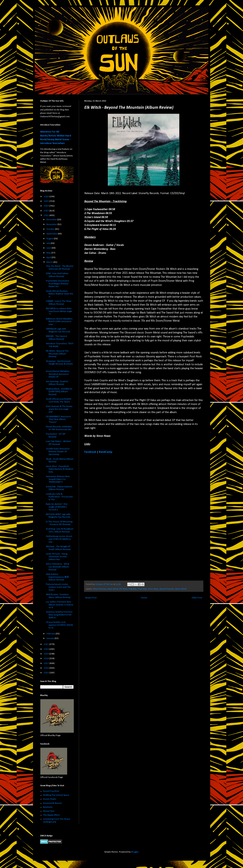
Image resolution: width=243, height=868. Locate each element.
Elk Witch (123, 589)
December (52, 220)
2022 (47, 215)
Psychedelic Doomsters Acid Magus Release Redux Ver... (58, 284)
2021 (47, 644)
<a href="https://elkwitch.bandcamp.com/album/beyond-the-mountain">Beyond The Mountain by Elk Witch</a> (116, 517)
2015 (47, 673)
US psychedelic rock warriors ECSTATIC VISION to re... (59, 625)
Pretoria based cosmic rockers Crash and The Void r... (58, 587)
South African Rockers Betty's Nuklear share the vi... (60, 294)
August (50, 239)
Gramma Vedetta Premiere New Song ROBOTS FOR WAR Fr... (59, 615)
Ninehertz (48, 807)
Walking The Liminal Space (56, 795)
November (52, 224)
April (49, 257)
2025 (47, 201)
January (51, 638)
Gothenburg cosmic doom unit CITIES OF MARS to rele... (59, 539)
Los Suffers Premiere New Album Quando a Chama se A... (59, 605)
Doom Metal (113, 589)
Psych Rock (142, 589)
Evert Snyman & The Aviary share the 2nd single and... (59, 409)
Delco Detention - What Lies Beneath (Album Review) (58, 567)
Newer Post (91, 598)
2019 (47, 654)
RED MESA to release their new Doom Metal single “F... (59, 311)
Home (144, 598)
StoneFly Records (167, 589)
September (52, 234)
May (49, 253)
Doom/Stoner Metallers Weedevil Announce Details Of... (58, 374)
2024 (47, 206)
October (51, 229)
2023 (47, 211)
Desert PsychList (51, 791)
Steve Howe (153, 589)
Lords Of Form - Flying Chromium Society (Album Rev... (57, 557)
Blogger (135, 852)
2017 (47, 663)
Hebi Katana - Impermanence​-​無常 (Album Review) (58, 577)
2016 (47, 668)
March (50, 262)
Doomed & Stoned (52, 803)
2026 (47, 197)
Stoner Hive (49, 811)
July (49, 243)
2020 (47, 649)
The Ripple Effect (51, 815)
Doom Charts (50, 799)
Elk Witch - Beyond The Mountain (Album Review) (57, 354)
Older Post (197, 598)
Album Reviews (100, 589)
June (49, 248)
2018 (47, 659)
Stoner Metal (181, 589)
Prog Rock (133, 589)
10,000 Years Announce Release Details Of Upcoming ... (58, 452)
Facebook (90, 452)
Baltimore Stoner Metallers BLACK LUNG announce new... (59, 322)
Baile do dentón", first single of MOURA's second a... (57, 507)
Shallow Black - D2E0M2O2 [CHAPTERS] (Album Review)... (59, 392)
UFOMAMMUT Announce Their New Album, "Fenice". (58, 419)
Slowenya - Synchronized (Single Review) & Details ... (59, 364)
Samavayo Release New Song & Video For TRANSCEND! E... (58, 479)
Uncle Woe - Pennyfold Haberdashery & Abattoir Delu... (60, 469)
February (51, 634)
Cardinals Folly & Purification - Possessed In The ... (59, 497)
